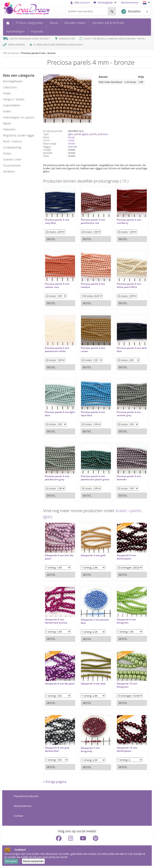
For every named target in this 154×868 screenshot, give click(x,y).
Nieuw (54, 23)
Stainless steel (12, 159)
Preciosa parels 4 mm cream (91, 348)
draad (7, 93)
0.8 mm (73, 147)
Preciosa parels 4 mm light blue (57, 412)
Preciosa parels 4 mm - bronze (38, 53)
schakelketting (12, 147)
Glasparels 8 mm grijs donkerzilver (57, 747)
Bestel (51, 237)
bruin (72, 137)
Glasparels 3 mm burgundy (89, 748)
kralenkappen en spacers (19, 117)
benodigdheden (13, 81)
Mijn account (80, 2)
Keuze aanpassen (33, 861)
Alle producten (11, 53)
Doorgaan (11, 861)
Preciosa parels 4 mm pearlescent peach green (91, 478)
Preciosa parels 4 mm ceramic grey (125, 412)
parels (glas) (81, 134)
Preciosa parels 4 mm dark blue (125, 348)
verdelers (9, 171)
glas (71, 134)
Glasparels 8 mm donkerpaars (123, 555)
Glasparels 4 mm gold (91, 554)
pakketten (9, 129)
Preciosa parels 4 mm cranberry (125, 220)
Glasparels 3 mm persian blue (93, 619)
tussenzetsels (12, 165)
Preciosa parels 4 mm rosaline (91, 284)
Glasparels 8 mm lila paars (56, 683)
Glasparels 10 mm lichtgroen (123, 683)
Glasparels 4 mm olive (91, 682)
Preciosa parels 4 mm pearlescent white (57, 348)
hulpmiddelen (12, 105)
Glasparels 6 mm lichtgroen (123, 619)
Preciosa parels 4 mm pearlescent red (91, 220)
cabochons (10, 87)
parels (93, 134)
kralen (7, 111)
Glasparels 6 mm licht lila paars (59, 555)
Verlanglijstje (105, 2)
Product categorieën (30, 23)
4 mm (72, 143)
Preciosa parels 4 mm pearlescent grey (57, 476)
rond (71, 140)
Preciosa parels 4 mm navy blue (57, 220)
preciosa (103, 134)
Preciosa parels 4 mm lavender (125, 476)
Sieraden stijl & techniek (108, 23)
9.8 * (80, 45)
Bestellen (131, 12)
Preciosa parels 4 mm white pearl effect (125, 284)
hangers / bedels (14, 99)
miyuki (7, 123)
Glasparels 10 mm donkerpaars (123, 747)
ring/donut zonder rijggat (19, 135)
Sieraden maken (75, 23)
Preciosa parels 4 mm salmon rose (57, 284)
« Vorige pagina (55, 782)
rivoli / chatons (12, 141)
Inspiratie (37, 31)
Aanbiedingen (15, 31)
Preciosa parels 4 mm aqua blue (91, 412)
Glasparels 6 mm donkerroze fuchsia (56, 619)
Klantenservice (130, 2)
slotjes (7, 153)
